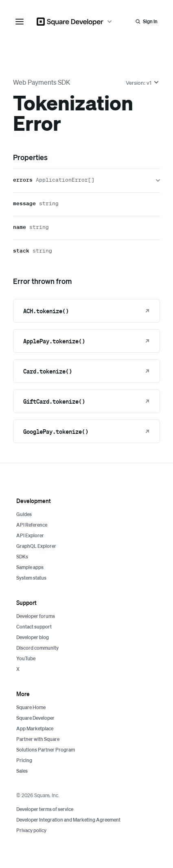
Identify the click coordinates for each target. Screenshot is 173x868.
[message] (86, 204)
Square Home (31, 707)
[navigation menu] (20, 22)
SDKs (22, 557)
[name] (86, 228)
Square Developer (35, 718)
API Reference (32, 525)
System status (31, 578)
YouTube (26, 658)
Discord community (37, 648)
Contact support (34, 627)
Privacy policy (31, 830)
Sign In (150, 21)
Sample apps (30, 567)
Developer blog (33, 637)
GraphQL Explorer (36, 546)
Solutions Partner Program (46, 750)
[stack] (86, 252)
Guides (24, 514)
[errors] (86, 181)
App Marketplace (35, 728)
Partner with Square (38, 739)
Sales (22, 771)
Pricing (24, 760)
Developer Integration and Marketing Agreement (68, 820)
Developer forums (36, 616)
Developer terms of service (45, 809)
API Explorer (30, 535)
